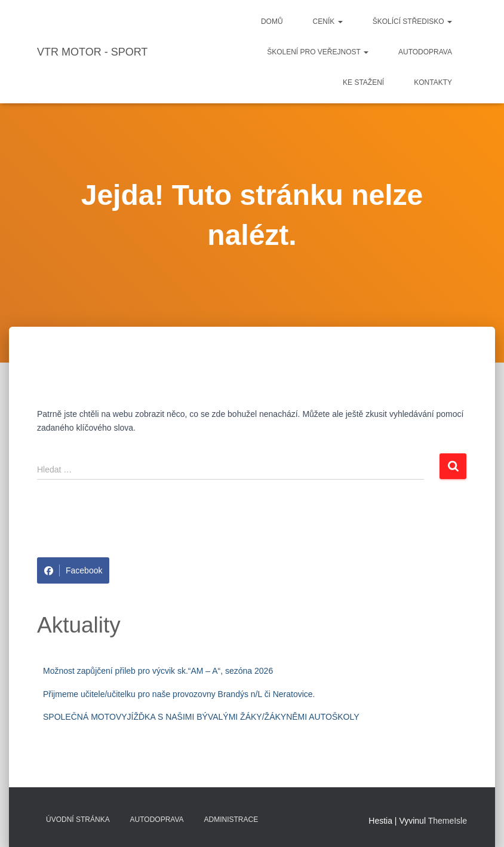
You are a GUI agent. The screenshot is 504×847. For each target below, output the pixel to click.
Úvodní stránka (78, 820)
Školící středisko (412, 22)
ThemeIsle (448, 821)
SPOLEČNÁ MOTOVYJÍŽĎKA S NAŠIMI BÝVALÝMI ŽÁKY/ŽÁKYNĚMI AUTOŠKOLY (201, 717)
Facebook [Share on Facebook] (73, 570)
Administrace (231, 820)
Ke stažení (363, 82)
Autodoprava (425, 52)
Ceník (328, 22)
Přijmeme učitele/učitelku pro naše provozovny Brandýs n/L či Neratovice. (179, 694)
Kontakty (433, 82)
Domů (272, 22)
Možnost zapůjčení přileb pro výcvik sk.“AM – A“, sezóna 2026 (158, 671)
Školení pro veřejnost (318, 52)
